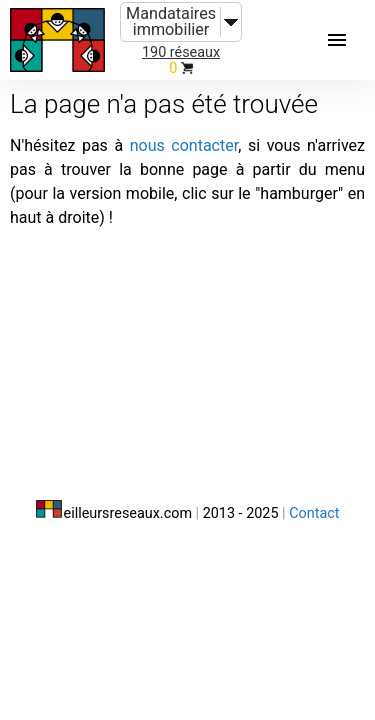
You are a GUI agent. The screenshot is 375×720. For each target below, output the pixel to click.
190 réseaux (181, 52)
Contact (314, 513)
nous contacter (184, 145)
